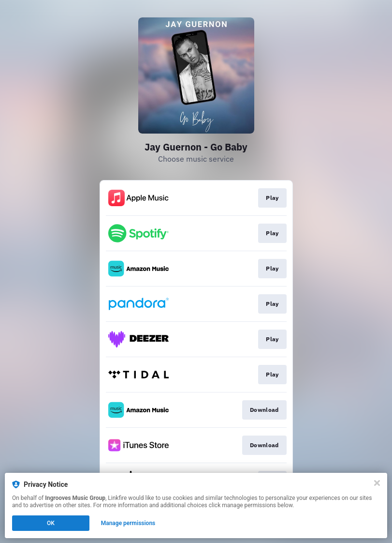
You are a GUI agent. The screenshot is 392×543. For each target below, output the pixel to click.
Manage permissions (128, 523)
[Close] (377, 483)
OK (51, 523)
